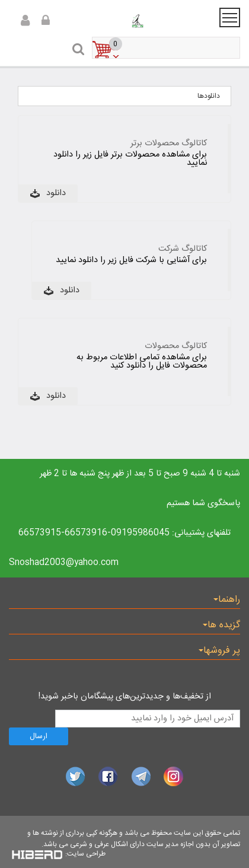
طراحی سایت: (85, 854)
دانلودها (209, 96)
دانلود (56, 193)
